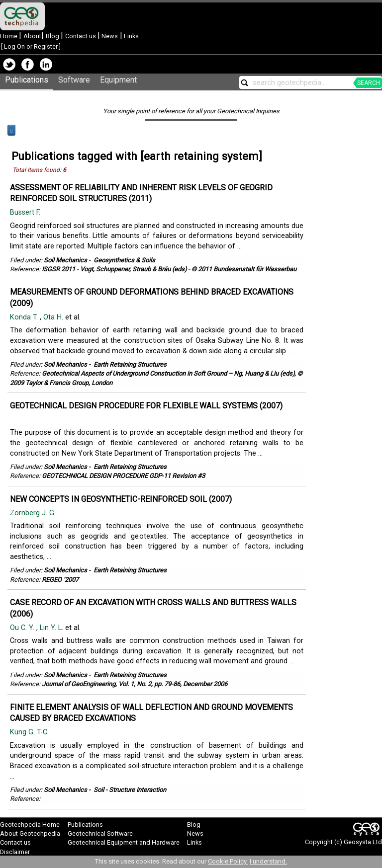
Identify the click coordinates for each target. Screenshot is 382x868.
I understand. (268, 861)
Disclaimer (15, 852)
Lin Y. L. (52, 628)
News (109, 36)
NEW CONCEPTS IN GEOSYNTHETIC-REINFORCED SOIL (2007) (121, 499)
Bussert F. (26, 212)
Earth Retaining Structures (130, 364)
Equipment (118, 80)
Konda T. (25, 317)
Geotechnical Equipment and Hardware (124, 842)
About (32, 36)
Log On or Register (31, 46)
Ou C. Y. (23, 628)
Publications (27, 80)
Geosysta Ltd (363, 842)
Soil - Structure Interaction (130, 790)
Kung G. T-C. (30, 732)
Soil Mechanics (65, 260)
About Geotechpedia (30, 833)
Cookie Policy (228, 861)
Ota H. (54, 317)
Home (9, 36)
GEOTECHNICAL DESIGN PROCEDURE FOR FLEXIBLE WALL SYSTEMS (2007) (146, 406)
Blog (53, 36)
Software (74, 80)
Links (131, 36)
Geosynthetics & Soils (124, 260)
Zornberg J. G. (34, 513)
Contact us (81, 36)
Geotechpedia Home (30, 825)
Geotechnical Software (100, 833)
